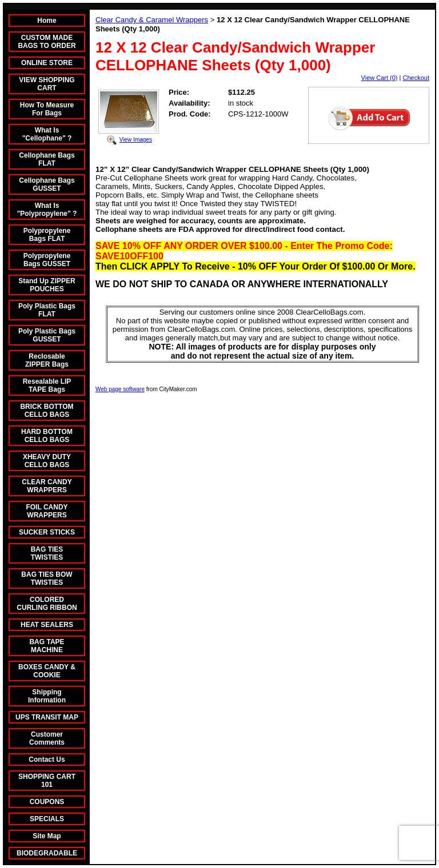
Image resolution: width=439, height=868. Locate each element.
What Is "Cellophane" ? (47, 134)
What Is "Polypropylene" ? (47, 210)
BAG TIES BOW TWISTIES (47, 578)
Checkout (416, 78)
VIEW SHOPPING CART (47, 84)
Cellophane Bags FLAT (47, 159)
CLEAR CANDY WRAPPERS (47, 486)
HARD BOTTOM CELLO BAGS (47, 436)
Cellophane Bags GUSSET (47, 184)
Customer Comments (47, 738)
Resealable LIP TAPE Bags (47, 385)
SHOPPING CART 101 (47, 781)
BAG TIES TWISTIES (47, 553)
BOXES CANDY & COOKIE (47, 671)
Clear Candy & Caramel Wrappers (152, 20)
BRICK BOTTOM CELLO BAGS (47, 411)
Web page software (120, 389)
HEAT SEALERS (47, 625)
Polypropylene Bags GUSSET (47, 260)
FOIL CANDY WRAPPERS (47, 511)
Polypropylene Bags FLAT (47, 235)
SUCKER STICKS (47, 532)
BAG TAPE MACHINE (47, 646)
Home (47, 21)
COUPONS (47, 802)
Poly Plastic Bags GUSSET (47, 335)
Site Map (47, 836)
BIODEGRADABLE (47, 853)
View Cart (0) (380, 78)
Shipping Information (47, 696)
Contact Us (47, 759)
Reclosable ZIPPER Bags (47, 360)
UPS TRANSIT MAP (47, 717)
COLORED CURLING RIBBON (47, 604)
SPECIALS (47, 819)
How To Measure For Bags (47, 109)
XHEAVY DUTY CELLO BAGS (47, 461)
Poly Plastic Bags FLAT (47, 310)
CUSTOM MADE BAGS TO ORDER (47, 42)
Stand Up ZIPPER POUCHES (47, 285)
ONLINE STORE (47, 63)
